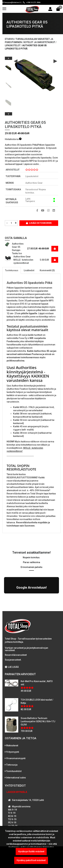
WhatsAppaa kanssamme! (25, 813)
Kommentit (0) (47, 270)
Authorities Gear (34, 183)
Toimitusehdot (14, 739)
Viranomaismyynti (16, 726)
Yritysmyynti (13, 719)
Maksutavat (12, 713)
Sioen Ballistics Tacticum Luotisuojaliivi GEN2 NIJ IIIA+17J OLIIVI (38, 689)
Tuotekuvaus (12, 270)
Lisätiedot (29, 270)
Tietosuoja (12, 732)
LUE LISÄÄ (12, 635)
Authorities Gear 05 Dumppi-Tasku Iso (18, 249)
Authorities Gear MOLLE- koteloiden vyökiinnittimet (23, 260)
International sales (16, 745)
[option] (8, 67)
